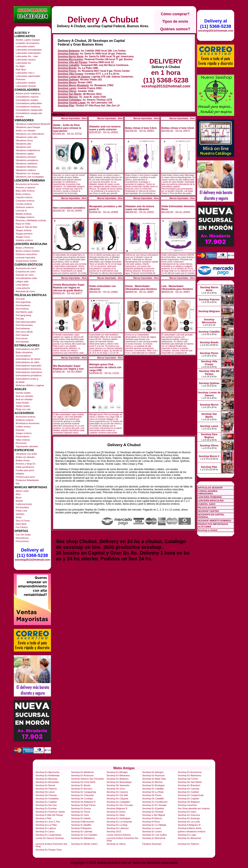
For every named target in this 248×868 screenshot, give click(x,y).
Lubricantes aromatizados (29, 50)
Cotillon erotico (23, 427)
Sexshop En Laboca (46, 828)
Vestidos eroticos (24, 240)
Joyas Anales (22, 403)
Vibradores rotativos (26, 170)
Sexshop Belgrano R (117, 808)
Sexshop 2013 (114, 832)
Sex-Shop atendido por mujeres (194, 808)
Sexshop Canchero (188, 805)
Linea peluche (23, 288)
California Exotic (24, 504)
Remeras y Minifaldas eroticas (31, 220)
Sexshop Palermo (68, 54)
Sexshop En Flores (81, 812)
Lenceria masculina (25, 258)
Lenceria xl (21, 211)
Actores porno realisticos (28, 93)
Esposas (20, 430)
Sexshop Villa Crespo (70, 74)
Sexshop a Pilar (43, 818)
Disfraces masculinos (26, 254)
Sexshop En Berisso (152, 782)
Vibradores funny (24, 140)
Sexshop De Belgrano (189, 802)
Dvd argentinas (23, 302)
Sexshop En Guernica (189, 815)
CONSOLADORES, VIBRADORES (208, 492)
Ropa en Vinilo (23, 224)
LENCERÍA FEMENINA (210, 497)
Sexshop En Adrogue (153, 772)
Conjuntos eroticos (25, 201)
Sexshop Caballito (68, 65)
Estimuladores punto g (27, 379)
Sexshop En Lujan (187, 835)
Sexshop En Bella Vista (154, 779)
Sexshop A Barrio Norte (190, 828)
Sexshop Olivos (67, 91)
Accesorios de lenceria (27, 184)
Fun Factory (22, 527)
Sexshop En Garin (187, 812)
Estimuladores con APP (28, 349)
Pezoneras (21, 443)
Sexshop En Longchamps (48, 835)
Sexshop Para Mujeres (209, 436)
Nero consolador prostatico (69, 208)
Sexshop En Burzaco (82, 789)
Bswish (19, 501)
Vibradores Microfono (26, 167)
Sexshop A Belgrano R (189, 825)
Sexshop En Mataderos (83, 838)
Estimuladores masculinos (29, 372)
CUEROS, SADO (207, 504)
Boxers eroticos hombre (28, 251)
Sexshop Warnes (68, 97)
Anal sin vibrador (24, 399)
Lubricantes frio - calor (27, 56)
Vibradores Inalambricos (28, 150)
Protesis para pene (25, 477)
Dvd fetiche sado (24, 312)
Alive (18, 494)
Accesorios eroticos (25, 417)
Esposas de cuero (25, 275)
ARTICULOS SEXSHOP (210, 488)
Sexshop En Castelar (188, 792)
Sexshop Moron (67, 82)
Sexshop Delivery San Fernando (87, 779)
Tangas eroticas (24, 230)
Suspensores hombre (27, 261)
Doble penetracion (25, 467)
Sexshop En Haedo (81, 818)
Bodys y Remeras (25, 248)
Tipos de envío (175, 21)
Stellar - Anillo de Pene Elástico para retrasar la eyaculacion (67, 128)
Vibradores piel (23, 147)
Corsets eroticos (24, 204)
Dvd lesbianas (23, 328)
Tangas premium (24, 234)
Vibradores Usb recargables (30, 177)
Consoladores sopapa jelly (29, 110)
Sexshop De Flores (152, 795)
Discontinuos (22, 538)
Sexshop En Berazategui (119, 782)
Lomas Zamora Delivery (119, 835)
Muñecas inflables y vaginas (30, 385)
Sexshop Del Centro (188, 779)
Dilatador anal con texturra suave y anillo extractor (105, 128)
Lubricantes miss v (25, 73)
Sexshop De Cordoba (82, 799)
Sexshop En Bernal (45, 785)
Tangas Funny (23, 237)
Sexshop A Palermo (152, 818)
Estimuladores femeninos (28, 369)
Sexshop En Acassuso (82, 775)
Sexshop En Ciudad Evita (191, 795)
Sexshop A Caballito (81, 825)
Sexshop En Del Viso (46, 805)
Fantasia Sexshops (152, 844)
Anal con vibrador (25, 396)
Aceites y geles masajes (28, 40)
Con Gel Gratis (23, 535)
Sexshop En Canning (188, 789)
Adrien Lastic (22, 491)
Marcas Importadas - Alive (74, 118)
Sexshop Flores (67, 71)
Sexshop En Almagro (117, 772)
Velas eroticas (23, 440)
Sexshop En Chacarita (82, 795)
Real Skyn (21, 69)
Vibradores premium (26, 157)
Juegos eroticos (24, 433)
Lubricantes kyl (23, 63)
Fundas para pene (25, 470)
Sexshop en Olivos (116, 844)
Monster (20, 116)
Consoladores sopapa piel (29, 113)
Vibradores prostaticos (27, 160)
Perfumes (21, 79)
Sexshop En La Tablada (154, 825)
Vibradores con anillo (26, 454)
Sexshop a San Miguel (154, 815)
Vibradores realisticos (27, 163)
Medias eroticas (24, 214)
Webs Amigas (124, 768)
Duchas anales (23, 393)
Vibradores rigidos (25, 154)
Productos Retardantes (27, 480)
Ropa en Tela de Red (26, 227)
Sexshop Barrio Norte (70, 56)
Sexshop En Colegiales (118, 802)
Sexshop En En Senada (154, 805)
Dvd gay (20, 319)
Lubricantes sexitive (26, 83)
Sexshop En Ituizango (189, 818)
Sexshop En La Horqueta (119, 822)
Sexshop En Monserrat (154, 838)
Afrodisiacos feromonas (28, 423)
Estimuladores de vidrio (27, 362)
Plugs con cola (23, 409)
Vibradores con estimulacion (30, 134)
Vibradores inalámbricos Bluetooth (33, 124)
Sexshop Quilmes (68, 80)
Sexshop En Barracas (46, 779)
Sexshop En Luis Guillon (155, 835)
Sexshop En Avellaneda (47, 775)
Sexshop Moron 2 (209, 456)
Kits (18, 483)
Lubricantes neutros (26, 60)
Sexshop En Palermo (188, 844)
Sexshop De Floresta (46, 795)
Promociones (22, 541)
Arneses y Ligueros (25, 187)
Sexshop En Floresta (153, 812)
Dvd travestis (22, 342)
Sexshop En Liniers (152, 832)
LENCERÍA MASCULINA (211, 501)
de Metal (20, 382)
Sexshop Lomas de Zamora (74, 77)
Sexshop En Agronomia (47, 772)
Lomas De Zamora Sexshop (50, 838)
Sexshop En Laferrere (118, 828)
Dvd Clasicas (22, 335)
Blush (19, 498)
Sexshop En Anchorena (190, 772)
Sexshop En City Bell (117, 795)
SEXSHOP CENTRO (208, 511)
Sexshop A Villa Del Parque (49, 815)
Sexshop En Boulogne (153, 785)
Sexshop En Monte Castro (84, 844)
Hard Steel (21, 524)
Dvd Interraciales (24, 325)
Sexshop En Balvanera (118, 775)
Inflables (20, 474)
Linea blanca (22, 285)
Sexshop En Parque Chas (49, 850)
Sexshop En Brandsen (189, 785)
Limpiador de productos (28, 43)
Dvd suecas (22, 338)
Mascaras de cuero (25, 291)
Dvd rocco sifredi (24, 332)
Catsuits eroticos (24, 197)
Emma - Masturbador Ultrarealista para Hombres (141, 288)
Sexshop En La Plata (46, 825)
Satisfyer (20, 514)
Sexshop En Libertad (81, 832)
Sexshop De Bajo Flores (83, 805)
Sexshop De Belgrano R (83, 802)
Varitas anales (23, 406)
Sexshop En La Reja (117, 825)
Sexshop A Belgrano (81, 828)
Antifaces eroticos (25, 420)
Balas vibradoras (24, 352)
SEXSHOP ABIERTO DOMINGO (215, 521)
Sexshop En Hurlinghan (119, 818)
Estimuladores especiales (29, 366)
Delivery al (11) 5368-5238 (32, 553)
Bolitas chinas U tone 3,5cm (178, 128)
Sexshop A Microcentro (83, 822)
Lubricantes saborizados (28, 76)
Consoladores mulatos (27, 100)
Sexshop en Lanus (152, 828)
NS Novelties (22, 507)
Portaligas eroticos (25, 217)
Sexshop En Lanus (45, 832)
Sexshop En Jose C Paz (48, 822)
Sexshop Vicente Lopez (72, 103)
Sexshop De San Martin (190, 782)
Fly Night (20, 66)
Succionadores (23, 356)
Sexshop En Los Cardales (84, 835)
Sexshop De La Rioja (153, 792)
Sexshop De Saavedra (118, 785)
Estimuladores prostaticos (29, 375)
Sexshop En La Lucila (189, 822)
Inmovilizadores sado (26, 278)
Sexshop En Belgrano (118, 779)
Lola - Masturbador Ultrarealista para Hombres (177, 288)
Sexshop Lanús (67, 88)
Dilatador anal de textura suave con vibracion (140, 208)
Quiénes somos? (175, 29)
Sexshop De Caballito (153, 799)
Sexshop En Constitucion (155, 802)
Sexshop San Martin (70, 94)
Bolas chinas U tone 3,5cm (141, 128)
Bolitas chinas (23, 460)
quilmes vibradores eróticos (192, 832)
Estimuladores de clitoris (28, 359)
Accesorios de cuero (26, 268)
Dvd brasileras (23, 305)
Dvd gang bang (23, 315)
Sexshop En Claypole (118, 799)
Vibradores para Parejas (28, 127)
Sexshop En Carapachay (84, 792)
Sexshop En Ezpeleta (153, 808)
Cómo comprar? (175, 14)
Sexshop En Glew (116, 815)
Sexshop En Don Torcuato (120, 805)
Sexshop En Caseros (117, 792)
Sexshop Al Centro (116, 812)
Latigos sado (22, 281)
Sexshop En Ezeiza (81, 808)
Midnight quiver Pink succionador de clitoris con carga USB (105, 367)
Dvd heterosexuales (26, 322)
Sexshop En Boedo (81, 785)
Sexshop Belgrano (69, 51)
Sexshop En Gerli (80, 815)
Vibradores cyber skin (27, 137)
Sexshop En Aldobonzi (82, 772)
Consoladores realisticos (28, 107)
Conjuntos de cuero (25, 272)
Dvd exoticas (22, 309)
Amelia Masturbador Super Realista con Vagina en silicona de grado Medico (69, 288)
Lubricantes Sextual (26, 86)
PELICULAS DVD (207, 508)
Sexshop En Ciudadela (47, 799)
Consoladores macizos (27, 97)
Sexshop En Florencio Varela (50, 812)
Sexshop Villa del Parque (73, 62)
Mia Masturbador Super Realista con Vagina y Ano (68, 367)
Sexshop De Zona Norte (83, 782)
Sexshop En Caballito (153, 789)
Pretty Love (21, 511)
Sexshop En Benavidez (47, 782)
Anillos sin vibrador (25, 457)
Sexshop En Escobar (46, 808)
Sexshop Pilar (66, 106)
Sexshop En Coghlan (188, 799)
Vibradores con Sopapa (28, 173)
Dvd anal (20, 299)
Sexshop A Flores (151, 822)
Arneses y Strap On (26, 464)
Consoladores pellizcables (29, 103)
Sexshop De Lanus (45, 792)
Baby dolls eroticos (25, 191)
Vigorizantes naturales (27, 446)
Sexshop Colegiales (69, 100)
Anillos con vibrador (26, 131)
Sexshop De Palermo (46, 789)
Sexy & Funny (23, 521)
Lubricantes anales (25, 46)
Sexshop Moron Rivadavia (73, 85)
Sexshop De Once (116, 789)
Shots (19, 517)
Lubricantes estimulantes (28, 53)
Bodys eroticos (23, 194)
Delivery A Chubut (103, 20)
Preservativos (23, 436)
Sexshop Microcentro (70, 59)
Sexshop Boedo (67, 68)
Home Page (58, 114)
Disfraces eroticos (25, 207)
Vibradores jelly (23, 144)
